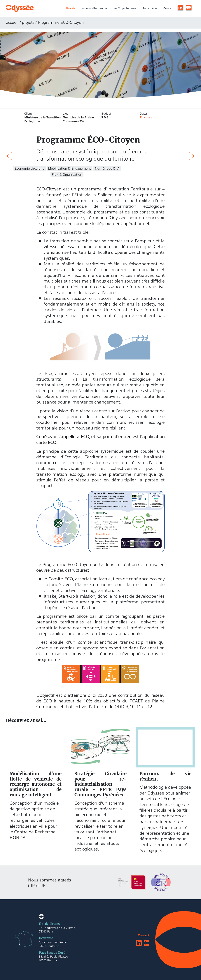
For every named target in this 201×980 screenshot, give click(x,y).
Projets (71, 8)
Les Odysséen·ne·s (125, 8)
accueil (12, 22)
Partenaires (150, 8)
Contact (169, 8)
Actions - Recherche (94, 8)
